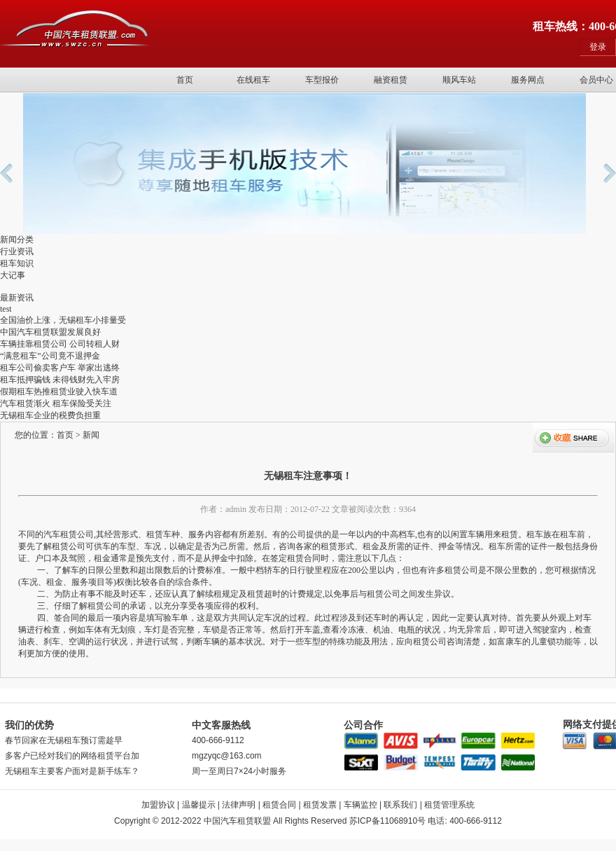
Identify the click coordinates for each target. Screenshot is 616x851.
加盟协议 (158, 805)
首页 (185, 80)
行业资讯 (17, 251)
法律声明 (239, 805)
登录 (598, 47)
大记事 (13, 275)
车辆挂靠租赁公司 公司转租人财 (60, 344)
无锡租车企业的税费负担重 (50, 415)
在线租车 (253, 80)
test (6, 309)
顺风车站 (459, 80)
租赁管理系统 (449, 805)
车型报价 (322, 80)
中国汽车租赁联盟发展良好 (50, 332)
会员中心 (596, 80)
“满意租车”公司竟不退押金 (50, 356)
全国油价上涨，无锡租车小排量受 (63, 320)
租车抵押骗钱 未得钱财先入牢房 (60, 380)
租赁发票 (320, 805)
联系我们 (400, 805)
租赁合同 (279, 805)
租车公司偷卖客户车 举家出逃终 (60, 368)
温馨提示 (199, 805)
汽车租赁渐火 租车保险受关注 (56, 403)
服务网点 (528, 80)
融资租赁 (391, 80)
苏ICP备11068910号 (387, 821)
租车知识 (17, 263)
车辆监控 (360, 805)
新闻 (91, 435)
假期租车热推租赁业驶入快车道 (59, 392)
